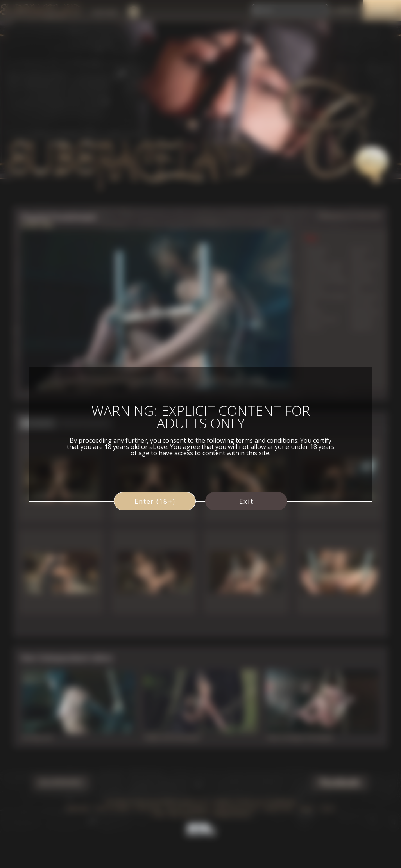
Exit (246, 501)
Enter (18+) (155, 501)
